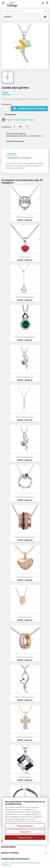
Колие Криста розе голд (25, 537)
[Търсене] (25, 11)
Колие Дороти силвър (25, 297)
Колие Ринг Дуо (25, 617)
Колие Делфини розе (25, 377)
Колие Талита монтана (25, 497)
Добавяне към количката (29, 109)
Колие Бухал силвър (25, 217)
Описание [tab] (12, 153)
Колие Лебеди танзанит (25, 697)
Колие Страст (25, 257)
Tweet (21, 127)
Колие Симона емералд (25, 337)
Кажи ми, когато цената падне (20, 120)
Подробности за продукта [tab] (19, 158)
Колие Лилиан (25, 777)
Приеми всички (25, 838)
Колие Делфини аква (25, 457)
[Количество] (5, 109)
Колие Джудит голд (25, 577)
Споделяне (14, 127)
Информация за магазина (15, 859)
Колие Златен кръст (25, 737)
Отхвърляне (25, 832)
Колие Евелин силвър (25, 417)
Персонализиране (25, 826)
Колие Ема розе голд (25, 657)
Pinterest (27, 127)
